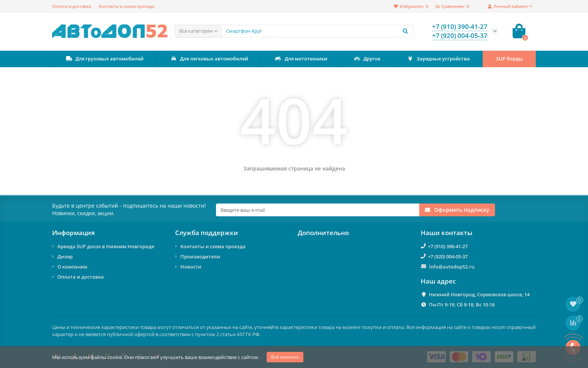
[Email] (318, 210)
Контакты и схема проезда (126, 6)
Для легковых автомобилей (209, 59)
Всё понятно (285, 357)
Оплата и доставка (72, 6)
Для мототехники (301, 59)
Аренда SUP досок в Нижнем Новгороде (106, 246)
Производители (200, 256)
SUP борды (509, 59)
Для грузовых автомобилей (104, 59)
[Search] (317, 31)
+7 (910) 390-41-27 (448, 246)
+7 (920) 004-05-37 (448, 256)
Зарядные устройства (438, 59)
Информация (73, 233)
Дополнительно (323, 233)
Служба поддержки (207, 233)
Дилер (65, 256)
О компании (72, 267)
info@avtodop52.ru (452, 267)
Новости (191, 267)
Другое (367, 59)
